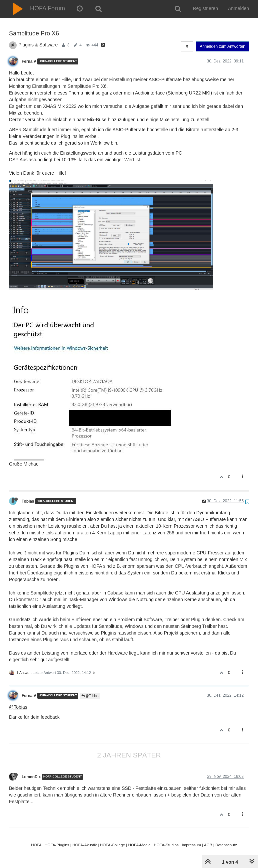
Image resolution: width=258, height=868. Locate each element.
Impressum (191, 845)
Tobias (28, 501)
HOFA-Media (139, 845)
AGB (208, 845)
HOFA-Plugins (57, 845)
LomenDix (31, 777)
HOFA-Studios (166, 845)
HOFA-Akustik (84, 845)
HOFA (36, 845)
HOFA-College (112, 845)
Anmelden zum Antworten (222, 46)
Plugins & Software (38, 45)
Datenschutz (226, 845)
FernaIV (29, 61)
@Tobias (90, 696)
